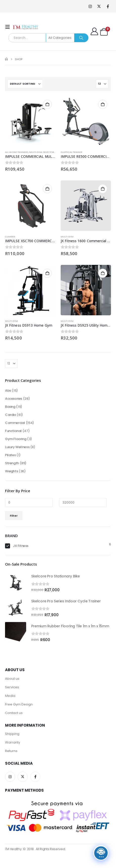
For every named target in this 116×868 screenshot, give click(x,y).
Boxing (10, 407)
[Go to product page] (30, 121)
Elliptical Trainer (71, 152)
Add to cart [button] (47, 104)
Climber (10, 237)
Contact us (14, 713)
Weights (11, 471)
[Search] (81, 38)
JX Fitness (21, 546)
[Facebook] (108, 6)
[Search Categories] (60, 38)
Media (10, 696)
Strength (12, 463)
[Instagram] (90, 6)
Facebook (35, 777)
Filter (14, 516)
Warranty (13, 742)
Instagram (10, 777)
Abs (8, 391)
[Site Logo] (26, 27)
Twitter (23, 777)
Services (12, 687)
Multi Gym (36, 152)
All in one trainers (17, 152)
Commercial (15, 423)
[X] (99, 6)
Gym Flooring (16, 439)
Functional (13, 431)
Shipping (12, 734)
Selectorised (51, 152)
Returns (11, 751)
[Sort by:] (25, 84)
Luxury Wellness (17, 447)
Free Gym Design (19, 704)
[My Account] (94, 32)
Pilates (10, 455)
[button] (9, 27)
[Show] (102, 84)
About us (12, 679)
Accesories (14, 399)
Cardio (11, 415)
